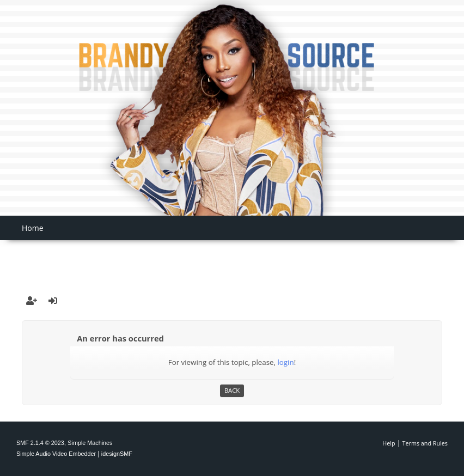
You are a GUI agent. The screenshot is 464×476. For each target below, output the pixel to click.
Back (232, 390)
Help (389, 443)
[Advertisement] (232, 257)
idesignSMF (117, 454)
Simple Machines (90, 443)
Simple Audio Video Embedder (56, 454)
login (285, 362)
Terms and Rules (425, 443)
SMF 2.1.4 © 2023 (40, 443)
